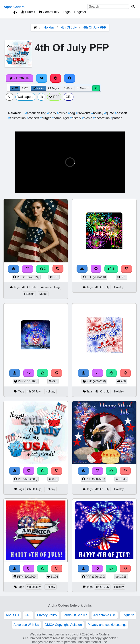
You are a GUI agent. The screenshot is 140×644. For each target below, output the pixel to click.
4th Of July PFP (95, 27)
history (76, 118)
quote (109, 113)
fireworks (84, 113)
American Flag (50, 287)
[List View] (25, 88)
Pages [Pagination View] (54, 88)
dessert (121, 113)
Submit (28, 12)
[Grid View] (15, 88)
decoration (102, 118)
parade (117, 118)
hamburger (61, 118)
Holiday (49, 27)
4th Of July (69, 27)
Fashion (29, 294)
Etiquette (128, 615)
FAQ (28, 615)
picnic (87, 118)
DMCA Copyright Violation (63, 625)
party (52, 113)
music (62, 113)
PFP (54, 97)
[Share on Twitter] (42, 78)
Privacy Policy (47, 615)
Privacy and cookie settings (107, 625)
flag (72, 113)
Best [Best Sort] (68, 88)
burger (46, 118)
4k (41, 97)
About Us (12, 615)
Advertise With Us (26, 625)
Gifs (68, 97)
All (9, 97)
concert (33, 118)
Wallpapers (25, 97)
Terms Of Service (75, 615)
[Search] (133, 7)
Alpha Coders (14, 7)
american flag (36, 113)
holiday (98, 113)
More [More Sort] (83, 88)
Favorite (19, 78)
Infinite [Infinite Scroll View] (39, 88)
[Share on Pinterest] (56, 78)
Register (80, 12)
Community (49, 12)
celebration (17, 118)
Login (67, 12)
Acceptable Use (105, 615)
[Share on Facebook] (70, 78)
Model (43, 294)
